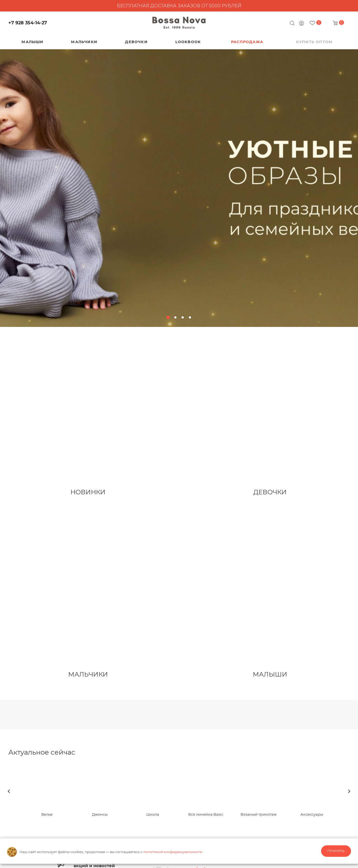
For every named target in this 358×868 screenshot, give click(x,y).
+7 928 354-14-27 (28, 23)
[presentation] (9, 791)
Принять (336, 851)
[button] (168, 317)
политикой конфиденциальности (173, 852)
